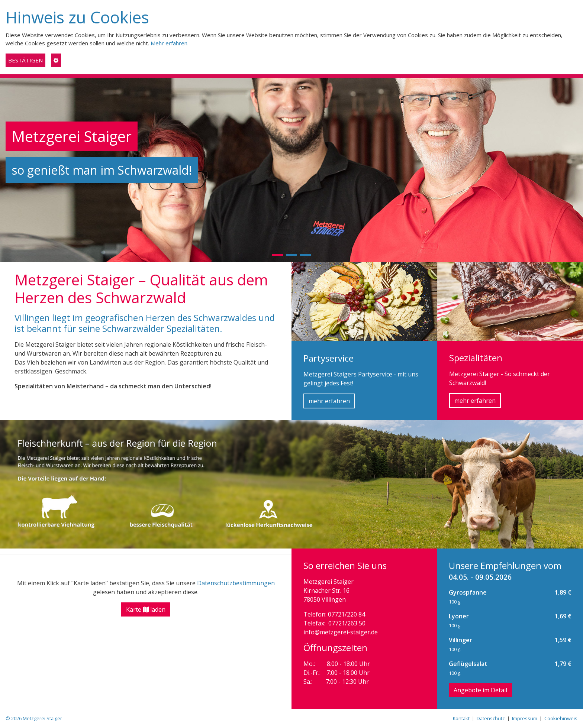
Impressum (525, 718)
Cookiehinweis (561, 718)
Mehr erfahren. (170, 43)
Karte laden (146, 609)
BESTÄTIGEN (25, 60)
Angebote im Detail (480, 690)
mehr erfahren (329, 401)
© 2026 (34, 718)
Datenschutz (491, 718)
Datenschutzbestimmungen (236, 583)
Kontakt (461, 718)
